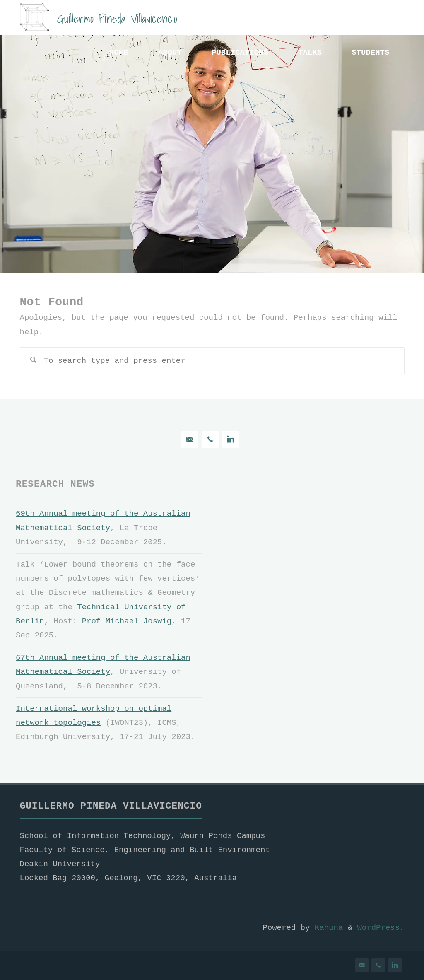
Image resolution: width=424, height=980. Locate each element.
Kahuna (326, 928)
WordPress (378, 928)
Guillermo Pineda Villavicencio (117, 18)
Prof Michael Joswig (127, 621)
